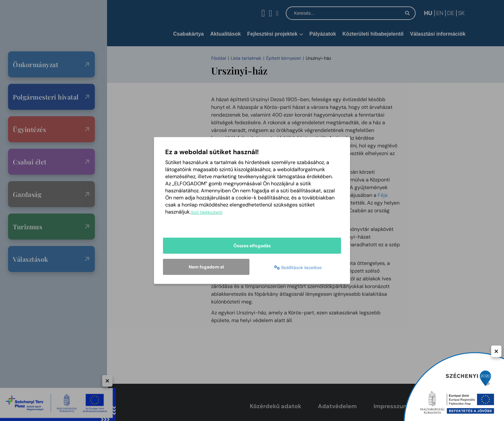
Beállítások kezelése (298, 268)
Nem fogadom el (206, 267)
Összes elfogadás (252, 246)
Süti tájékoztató (207, 212)
